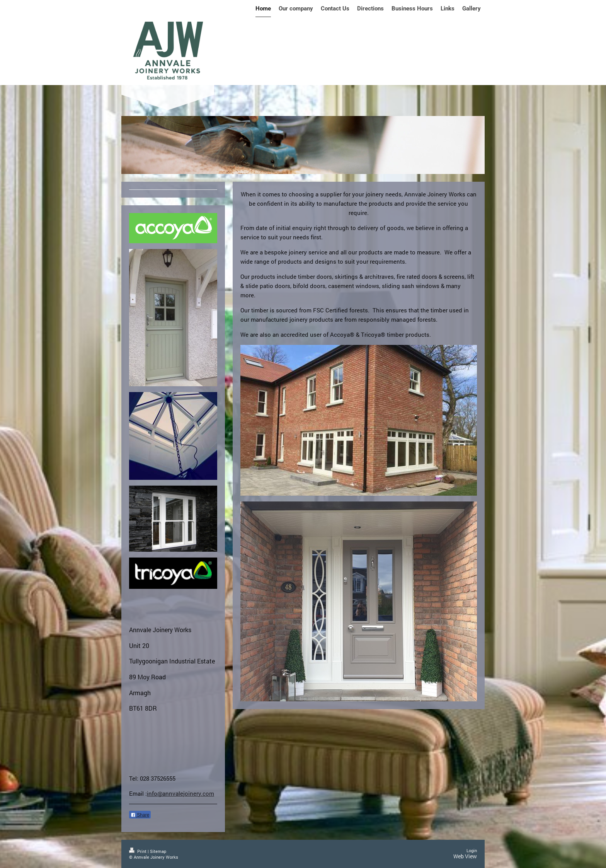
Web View (465, 856)
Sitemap (158, 851)
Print (138, 851)
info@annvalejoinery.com (180, 793)
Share (140, 815)
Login (472, 850)
